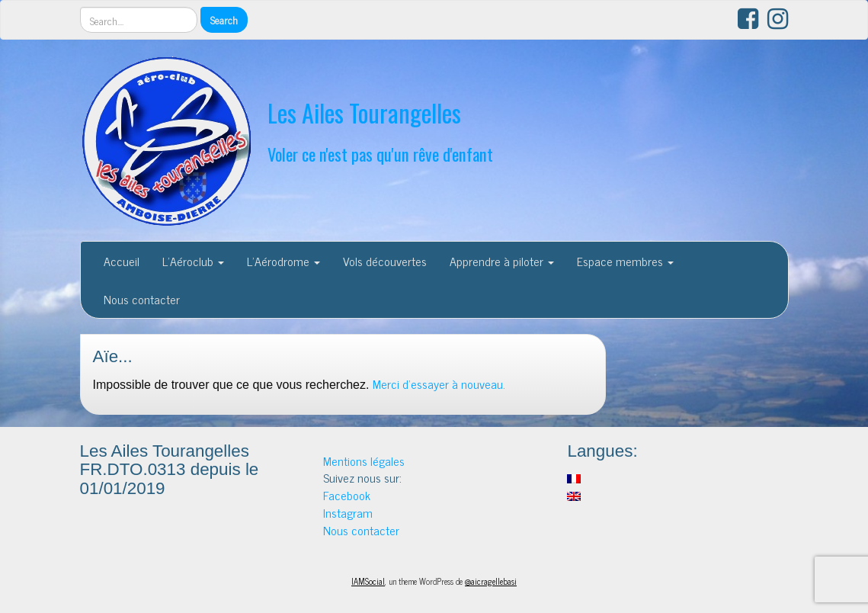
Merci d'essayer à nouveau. (439, 384)
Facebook (347, 495)
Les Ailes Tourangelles (364, 112)
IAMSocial (368, 581)
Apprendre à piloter (502, 261)
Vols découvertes (385, 261)
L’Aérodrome (283, 261)
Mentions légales (364, 461)
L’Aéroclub (193, 261)
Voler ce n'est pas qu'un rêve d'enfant (380, 154)
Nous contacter (142, 299)
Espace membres (625, 261)
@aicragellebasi (491, 581)
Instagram (348, 512)
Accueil (122, 261)
